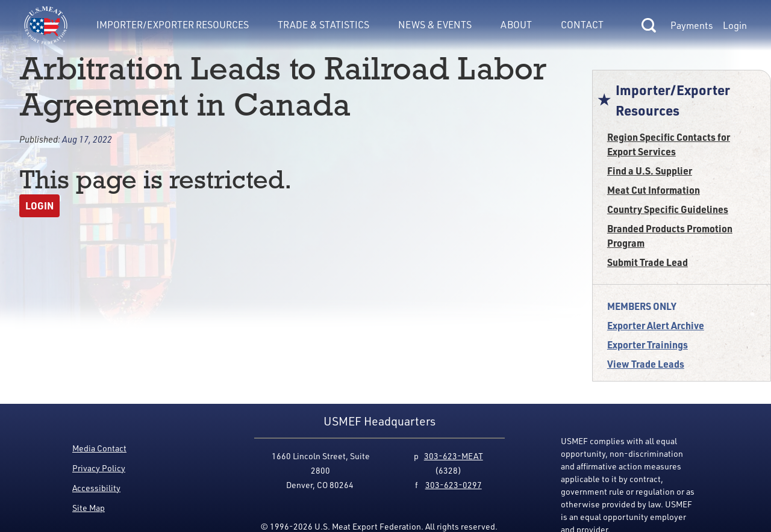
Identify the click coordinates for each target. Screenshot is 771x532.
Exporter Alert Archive (656, 325)
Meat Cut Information (654, 190)
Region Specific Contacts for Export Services (669, 144)
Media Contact (99, 448)
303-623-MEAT (454, 456)
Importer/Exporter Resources (173, 25)
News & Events (435, 25)
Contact (582, 25)
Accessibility (96, 488)
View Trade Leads (646, 364)
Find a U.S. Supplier (650, 171)
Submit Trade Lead (648, 262)
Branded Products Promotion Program (670, 236)
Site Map (89, 508)
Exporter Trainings (648, 345)
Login (735, 25)
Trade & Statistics (323, 25)
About (516, 25)
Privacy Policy (99, 468)
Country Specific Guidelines (668, 209)
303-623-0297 (454, 485)
